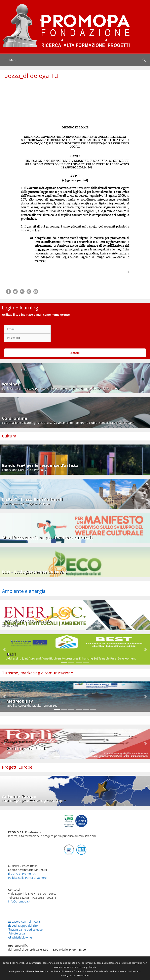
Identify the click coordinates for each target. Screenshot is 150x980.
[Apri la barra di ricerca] (144, 60)
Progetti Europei (18, 767)
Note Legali (17, 933)
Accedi (75, 353)
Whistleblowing (20, 937)
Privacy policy (68, 975)
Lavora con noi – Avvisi (25, 922)
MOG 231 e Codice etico (25, 930)
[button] (5, 649)
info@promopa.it (19, 901)
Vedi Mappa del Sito (23, 926)
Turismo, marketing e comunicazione (37, 673)
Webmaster (83, 975)
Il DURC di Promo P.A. (22, 874)
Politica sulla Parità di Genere (27, 878)
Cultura (9, 436)
